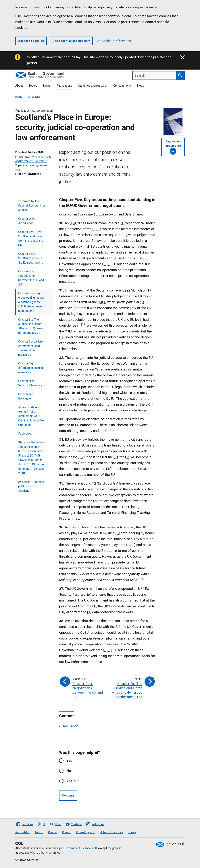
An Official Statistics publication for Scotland (31, 486)
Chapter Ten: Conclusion (26, 396)
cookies (33, 7)
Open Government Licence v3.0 (77, 848)
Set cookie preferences (113, 41)
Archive (39, 832)
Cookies (67, 832)
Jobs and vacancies (112, 832)
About (19, 86)
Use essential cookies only (71, 41)
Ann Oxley (70, 726)
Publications (64, 86)
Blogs (140, 86)
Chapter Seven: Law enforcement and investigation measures (31, 348)
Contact (53, 832)
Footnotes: (25, 434)
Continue (68, 796)
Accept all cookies (31, 41)
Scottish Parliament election (48, 57)
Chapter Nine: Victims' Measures (30, 383)
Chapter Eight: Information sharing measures (31, 368)
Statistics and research (93, 86)
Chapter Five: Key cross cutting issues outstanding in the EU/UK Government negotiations (31, 302)
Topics (33, 86)
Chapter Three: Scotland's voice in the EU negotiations (31, 258)
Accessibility (22, 832)
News (47, 86)
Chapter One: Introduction (26, 221)
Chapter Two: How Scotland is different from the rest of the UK (31, 238)
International (30, 165)
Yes (69, 760)
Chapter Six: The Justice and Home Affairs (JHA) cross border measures (31, 326)
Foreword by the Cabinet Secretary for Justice (32, 206)
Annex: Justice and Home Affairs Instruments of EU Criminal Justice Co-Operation (31, 416)
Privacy (132, 832)
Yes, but (73, 781)
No (69, 771)
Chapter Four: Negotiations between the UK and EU (31, 278)
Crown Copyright (86, 832)
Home (19, 97)
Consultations (122, 86)
